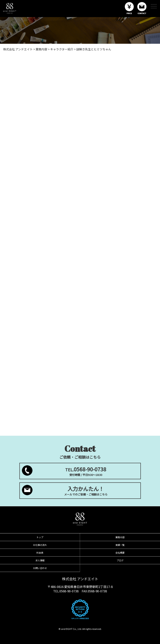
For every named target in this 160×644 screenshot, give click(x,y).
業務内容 (120, 537)
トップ (40, 537)
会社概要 (120, 553)
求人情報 (40, 560)
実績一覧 (120, 545)
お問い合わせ (40, 568)
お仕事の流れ (40, 545)
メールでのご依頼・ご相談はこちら (86, 491)
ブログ (120, 560)
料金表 (40, 553)
